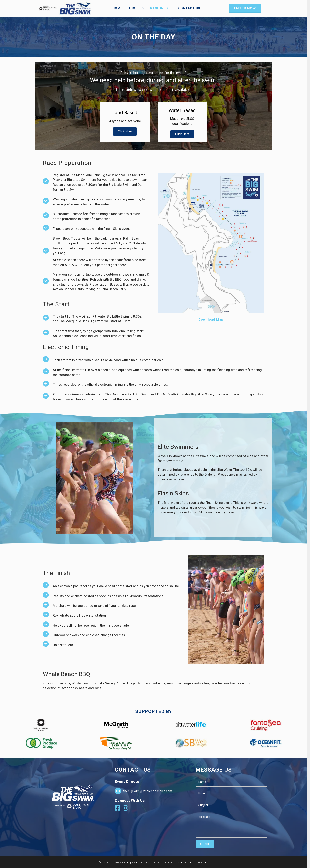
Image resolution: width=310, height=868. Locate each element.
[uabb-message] (232, 824)
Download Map (212, 319)
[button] (126, 131)
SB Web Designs (200, 862)
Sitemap (169, 862)
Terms (158, 862)
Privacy (147, 862)
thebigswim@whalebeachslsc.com (149, 791)
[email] (232, 793)
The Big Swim (132, 862)
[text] (232, 781)
